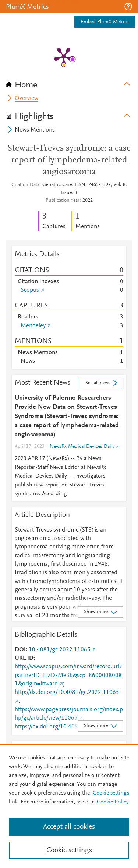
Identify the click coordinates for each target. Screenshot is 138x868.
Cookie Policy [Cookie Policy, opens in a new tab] (113, 802)
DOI (20, 650)
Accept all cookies (69, 827)
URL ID (24, 658)
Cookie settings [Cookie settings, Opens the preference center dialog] (69, 850)
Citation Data (25, 185)
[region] (69, 806)
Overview (26, 98)
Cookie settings (111, 793)
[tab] (69, 83)
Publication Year (63, 201)
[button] (128, 7)
